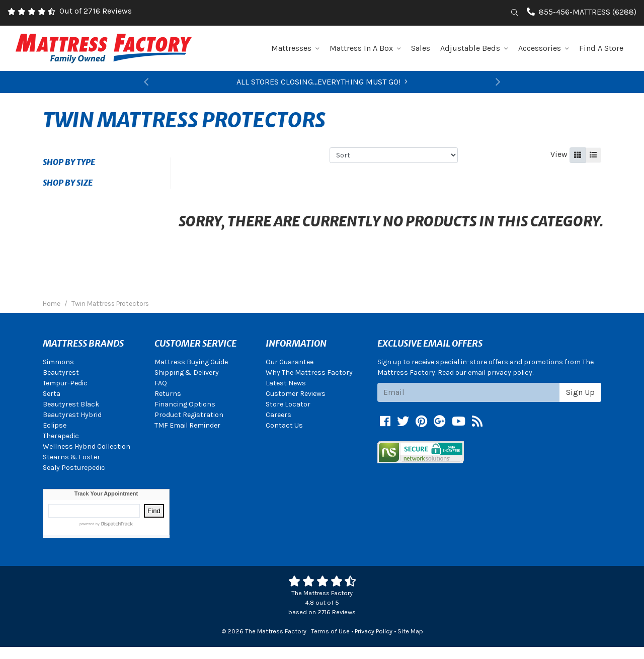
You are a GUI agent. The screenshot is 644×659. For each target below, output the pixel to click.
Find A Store (601, 48)
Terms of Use (330, 631)
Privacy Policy (374, 631)
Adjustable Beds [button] (474, 48)
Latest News (286, 383)
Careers (278, 415)
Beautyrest (61, 373)
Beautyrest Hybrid (72, 415)
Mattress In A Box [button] (365, 48)
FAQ (161, 383)
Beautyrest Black (71, 404)
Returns (168, 394)
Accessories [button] (544, 48)
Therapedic (61, 436)
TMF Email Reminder (187, 425)
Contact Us (284, 425)
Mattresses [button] (295, 48)
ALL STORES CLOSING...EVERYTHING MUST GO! (322, 82)
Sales (421, 48)
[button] (146, 82)
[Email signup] (469, 392)
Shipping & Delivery (187, 373)
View (559, 154)
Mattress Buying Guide (191, 362)
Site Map (410, 631)
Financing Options (185, 404)
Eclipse (55, 425)
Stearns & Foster (71, 457)
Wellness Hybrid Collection (87, 446)
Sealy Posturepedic (74, 468)
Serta (52, 394)
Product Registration (189, 415)
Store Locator (288, 404)
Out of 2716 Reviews (96, 11)
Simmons (58, 362)
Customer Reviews (296, 394)
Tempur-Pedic (65, 383)
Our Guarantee (290, 362)
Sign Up (580, 392)
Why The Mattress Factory (309, 373)
